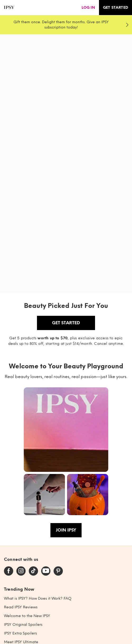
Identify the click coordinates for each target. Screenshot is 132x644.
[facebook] (9, 571)
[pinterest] (58, 571)
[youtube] (46, 571)
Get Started (66, 323)
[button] (66, 430)
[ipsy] (9, 8)
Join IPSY (66, 530)
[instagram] (21, 571)
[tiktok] (33, 571)
